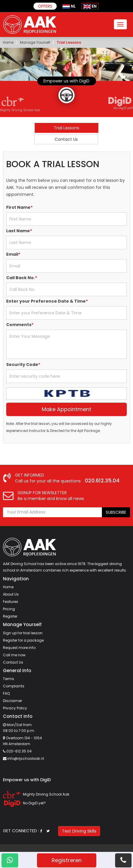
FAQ (6, 693)
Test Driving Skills (79, 831)
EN (90, 6)
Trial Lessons (66, 128)
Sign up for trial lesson (23, 633)
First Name (19, 207)
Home (8, 42)
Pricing (9, 609)
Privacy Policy (15, 708)
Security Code (23, 365)
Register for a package (23, 640)
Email (13, 254)
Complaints (14, 686)
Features (11, 602)
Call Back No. (22, 278)
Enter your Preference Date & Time (47, 301)
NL (69, 6)
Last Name (19, 231)
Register (10, 616)
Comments (20, 325)
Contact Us (66, 139)
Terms (9, 679)
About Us (11, 594)
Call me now (14, 655)
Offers (45, 6)
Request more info (19, 648)
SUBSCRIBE (116, 512)
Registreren (67, 860)
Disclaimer (12, 701)
